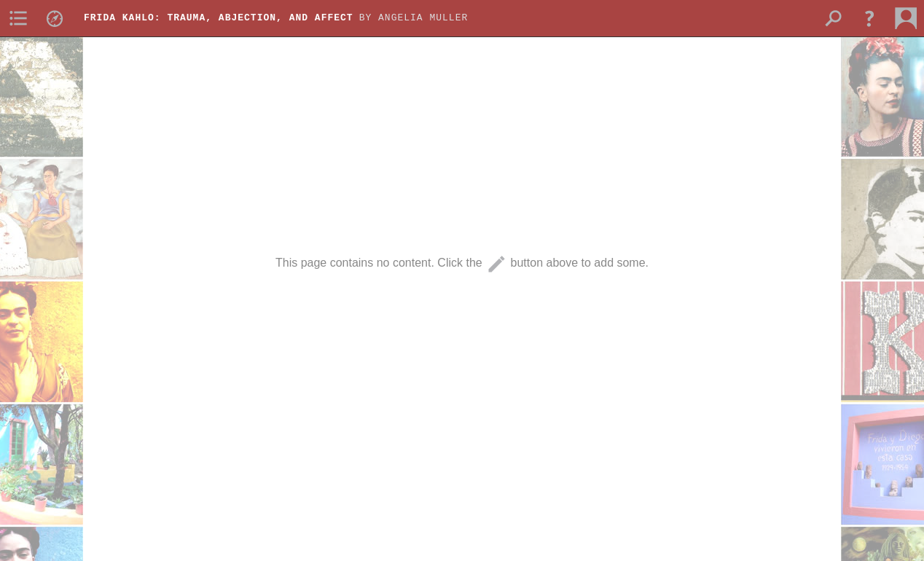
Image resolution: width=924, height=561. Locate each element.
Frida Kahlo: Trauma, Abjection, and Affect (219, 18)
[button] (869, 18)
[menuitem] (18, 18)
